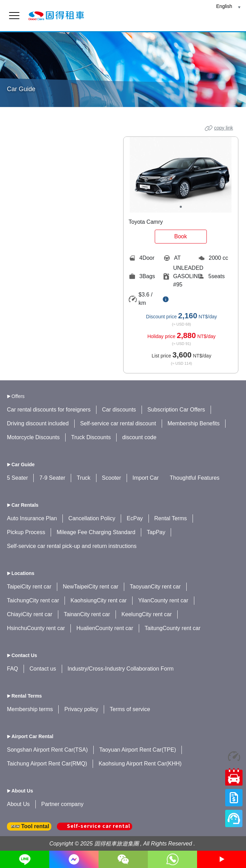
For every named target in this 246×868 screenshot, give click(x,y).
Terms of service (130, 709)
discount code (139, 437)
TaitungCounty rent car (173, 628)
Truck (83, 478)
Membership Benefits (194, 423)
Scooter (112, 478)
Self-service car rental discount (118, 423)
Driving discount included (38, 423)
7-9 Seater (52, 478)
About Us (18, 804)
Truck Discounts (91, 437)
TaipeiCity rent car (29, 587)
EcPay (135, 518)
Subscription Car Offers (176, 410)
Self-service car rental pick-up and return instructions (72, 546)
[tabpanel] (181, 175)
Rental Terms (171, 518)
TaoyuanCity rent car (155, 587)
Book (180, 236)
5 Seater (17, 478)
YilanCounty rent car (163, 600)
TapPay (156, 532)
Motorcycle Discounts (33, 437)
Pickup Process (26, 532)
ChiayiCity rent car (30, 614)
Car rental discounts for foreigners (49, 410)
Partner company (62, 804)
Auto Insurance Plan (32, 518)
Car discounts (119, 410)
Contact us (43, 669)
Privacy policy (81, 709)
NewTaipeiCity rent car (91, 587)
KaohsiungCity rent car (99, 600)
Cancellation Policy (92, 518)
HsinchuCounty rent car (36, 628)
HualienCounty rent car (105, 628)
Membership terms (30, 709)
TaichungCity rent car (33, 600)
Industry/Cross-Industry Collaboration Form (121, 669)
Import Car (146, 478)
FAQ (12, 669)
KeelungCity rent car (147, 614)
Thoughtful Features (194, 478)
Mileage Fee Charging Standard (96, 532)
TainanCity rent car (87, 614)
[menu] (14, 16)
